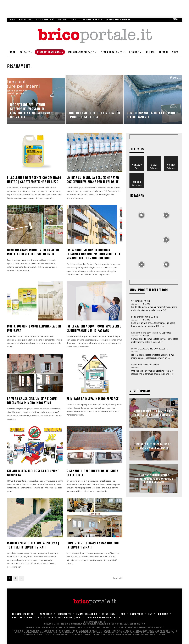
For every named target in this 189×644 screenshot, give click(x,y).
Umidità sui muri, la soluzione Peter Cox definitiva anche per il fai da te (93, 180)
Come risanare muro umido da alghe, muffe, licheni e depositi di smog (34, 252)
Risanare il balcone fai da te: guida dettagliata (92, 473)
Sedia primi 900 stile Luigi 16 (145, 317)
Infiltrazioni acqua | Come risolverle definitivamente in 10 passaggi (94, 328)
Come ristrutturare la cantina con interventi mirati (93, 545)
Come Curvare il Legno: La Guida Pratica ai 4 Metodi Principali (154, 413)
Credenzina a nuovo (141, 301)
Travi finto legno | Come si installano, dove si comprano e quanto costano (154, 479)
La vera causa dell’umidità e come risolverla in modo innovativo (32, 401)
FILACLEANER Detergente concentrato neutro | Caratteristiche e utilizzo (34, 180)
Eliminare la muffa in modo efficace (93, 399)
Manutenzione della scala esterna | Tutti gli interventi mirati (33, 545)
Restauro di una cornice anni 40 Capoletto (151, 333)
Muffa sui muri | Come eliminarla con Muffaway (34, 328)
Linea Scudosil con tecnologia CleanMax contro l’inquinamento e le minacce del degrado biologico (94, 254)
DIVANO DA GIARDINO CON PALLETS (149, 349)
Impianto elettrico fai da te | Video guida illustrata (154, 446)
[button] (174, 19)
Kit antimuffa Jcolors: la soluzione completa (33, 473)
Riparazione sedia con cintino (145, 365)
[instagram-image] (142, 215)
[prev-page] (168, 404)
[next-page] (22, 578)
